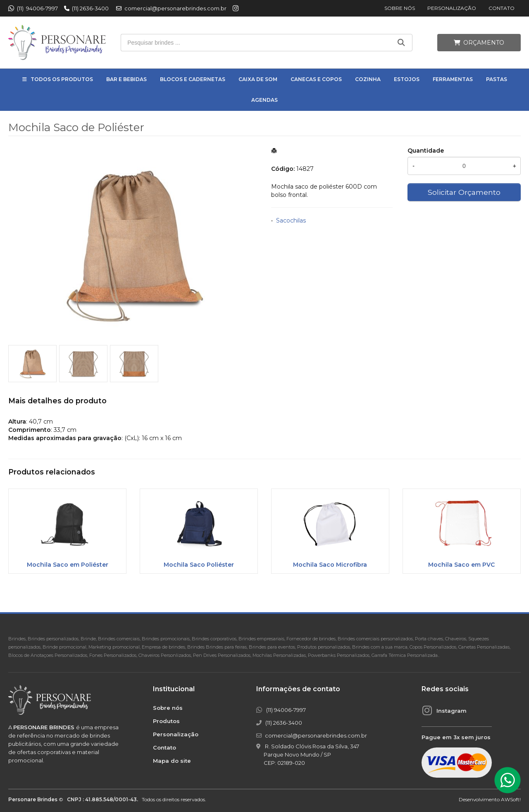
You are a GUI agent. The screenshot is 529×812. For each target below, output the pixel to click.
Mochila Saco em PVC (461, 565)
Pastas (497, 79)
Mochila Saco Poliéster (199, 565)
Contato (502, 8)
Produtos (166, 721)
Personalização (452, 8)
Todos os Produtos (62, 79)
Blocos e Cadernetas (193, 79)
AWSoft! (511, 799)
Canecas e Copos (316, 79)
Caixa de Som (258, 79)
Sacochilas (291, 220)
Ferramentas (453, 79)
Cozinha (368, 79)
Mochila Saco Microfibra (330, 565)
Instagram (452, 711)
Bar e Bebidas (126, 79)
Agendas (264, 100)
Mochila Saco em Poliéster (68, 565)
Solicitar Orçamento (464, 192)
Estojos (407, 79)
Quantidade (426, 151)
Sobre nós (400, 8)
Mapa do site (172, 761)
